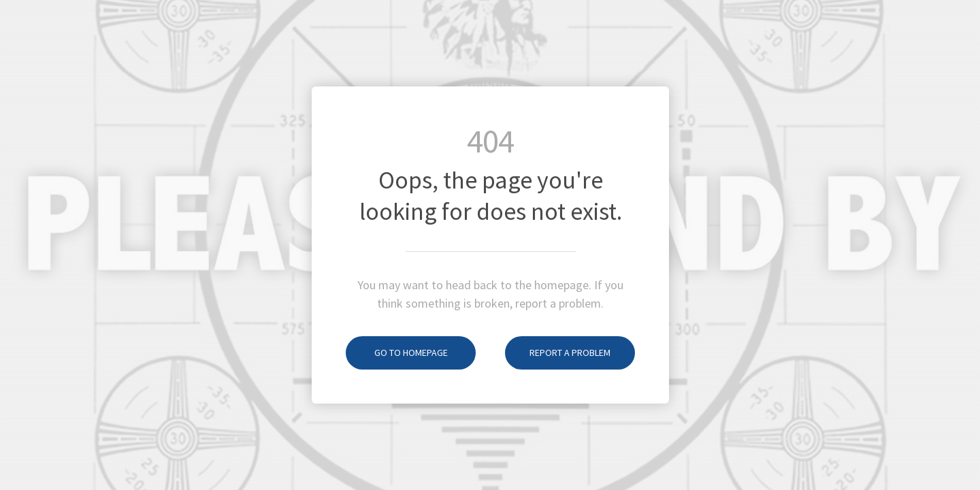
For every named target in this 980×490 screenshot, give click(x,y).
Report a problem (558, 353)
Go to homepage (397, 353)
